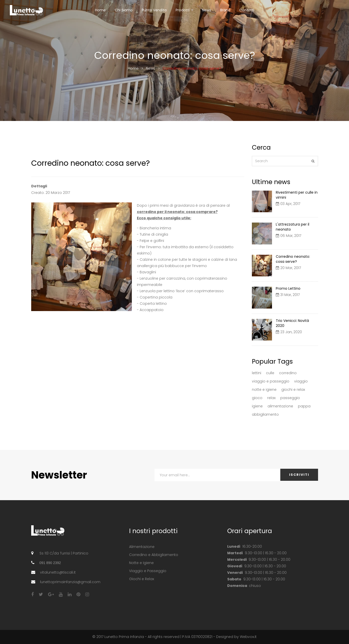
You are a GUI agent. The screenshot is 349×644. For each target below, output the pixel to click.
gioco (257, 398)
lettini (257, 373)
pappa (304, 406)
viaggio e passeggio (271, 381)
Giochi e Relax (142, 579)
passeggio (290, 398)
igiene (257, 406)
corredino (288, 373)
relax (271, 398)
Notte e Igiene (141, 563)
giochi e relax (293, 390)
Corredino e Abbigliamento (154, 555)
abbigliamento (265, 414)
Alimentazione (142, 547)
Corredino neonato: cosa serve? (293, 259)
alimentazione (280, 406)
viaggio (301, 381)
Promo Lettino (288, 288)
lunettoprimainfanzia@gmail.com (70, 582)
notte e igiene (264, 390)
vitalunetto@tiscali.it (58, 572)
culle (270, 373)
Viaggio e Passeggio (148, 571)
